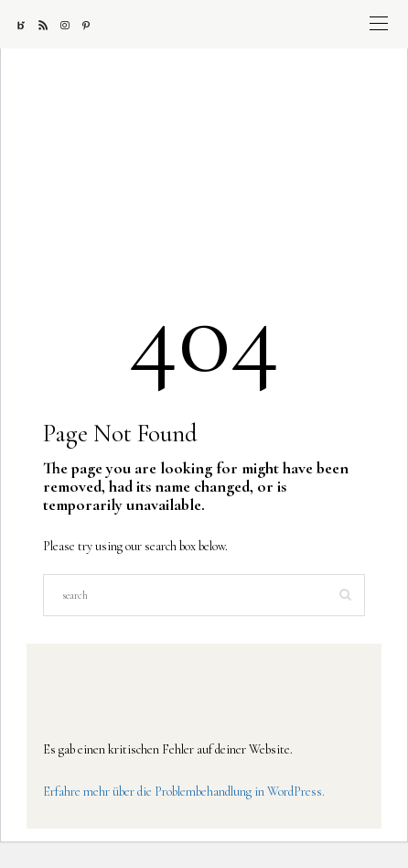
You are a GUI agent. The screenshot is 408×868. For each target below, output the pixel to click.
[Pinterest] (92, 25)
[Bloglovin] (27, 25)
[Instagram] (71, 25)
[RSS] (49, 25)
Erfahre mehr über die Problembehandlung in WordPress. (184, 792)
